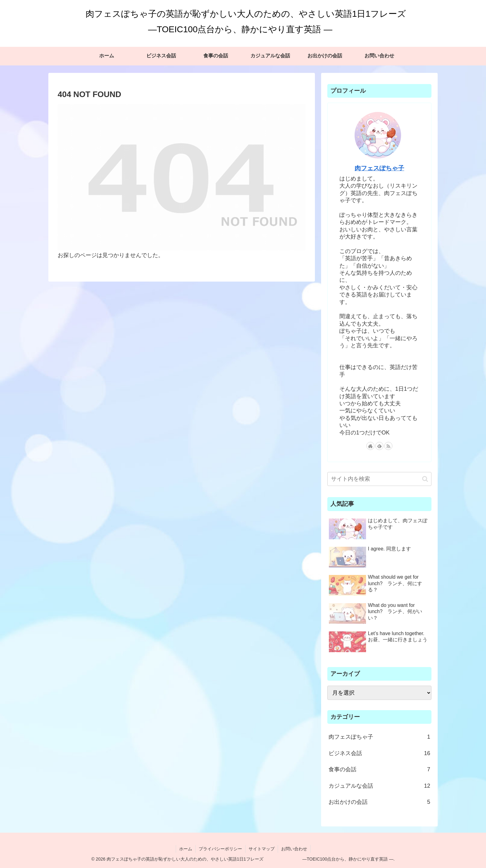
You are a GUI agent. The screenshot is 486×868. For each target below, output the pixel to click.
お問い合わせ (294, 849)
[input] (379, 479)
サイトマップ (262, 849)
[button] (425, 479)
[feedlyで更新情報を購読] (379, 446)
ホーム (186, 849)
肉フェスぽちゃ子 (379, 168)
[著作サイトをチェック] (370, 446)
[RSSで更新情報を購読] (388, 446)
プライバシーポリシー (220, 849)
